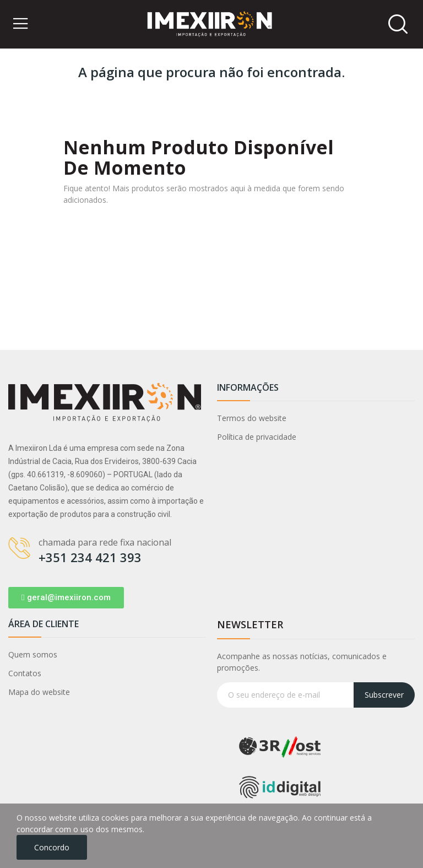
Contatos (25, 673)
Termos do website (252, 418)
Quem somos (33, 654)
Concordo (52, 847)
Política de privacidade (257, 437)
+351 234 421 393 (90, 557)
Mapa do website (39, 692)
